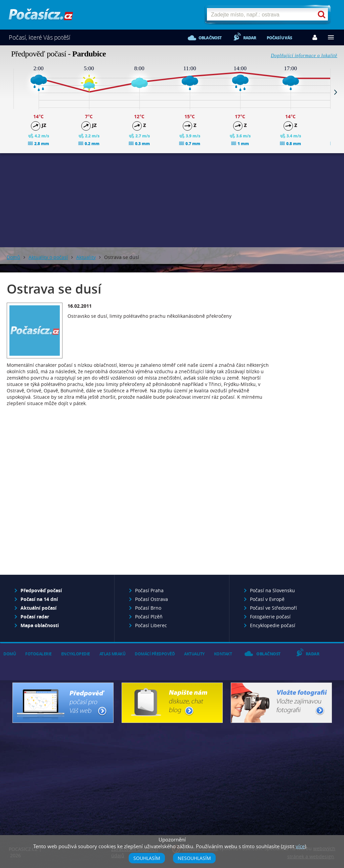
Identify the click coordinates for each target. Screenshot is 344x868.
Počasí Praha (149, 590)
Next (336, 92)
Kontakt (223, 654)
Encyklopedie (76, 654)
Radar (250, 38)
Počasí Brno (148, 608)
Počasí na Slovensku (272, 590)
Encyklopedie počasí (273, 625)
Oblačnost (210, 38)
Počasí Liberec (151, 625)
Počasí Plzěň (149, 617)
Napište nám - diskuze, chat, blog (172, 703)
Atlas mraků (113, 654)
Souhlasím (147, 858)
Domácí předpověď (155, 654)
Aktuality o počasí (48, 257)
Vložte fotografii (281, 703)
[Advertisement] (172, 200)
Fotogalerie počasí (270, 617)
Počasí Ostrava (152, 599)
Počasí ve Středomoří (273, 608)
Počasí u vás (279, 38)
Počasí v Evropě (267, 599)
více (300, 846)
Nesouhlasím (194, 858)
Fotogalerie (38, 654)
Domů (13, 257)
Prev (8, 92)
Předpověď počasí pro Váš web (63, 703)
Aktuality (86, 257)
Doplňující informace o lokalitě (304, 56)
